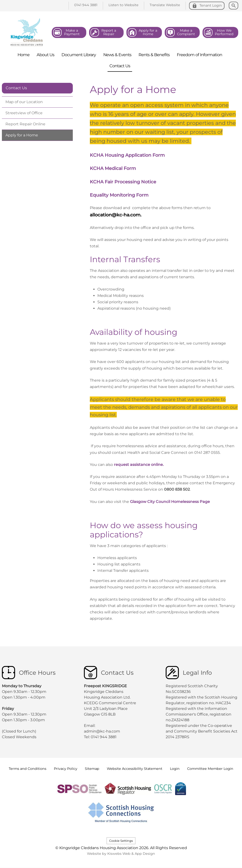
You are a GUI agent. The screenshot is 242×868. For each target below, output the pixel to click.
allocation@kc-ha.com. (116, 215)
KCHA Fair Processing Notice (123, 182)
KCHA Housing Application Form (127, 155)
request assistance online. (138, 465)
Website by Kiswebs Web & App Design (121, 854)
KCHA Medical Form (113, 168)
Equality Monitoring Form (119, 195)
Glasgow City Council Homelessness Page (171, 502)
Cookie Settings (121, 841)
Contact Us (16, 88)
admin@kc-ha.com (102, 731)
